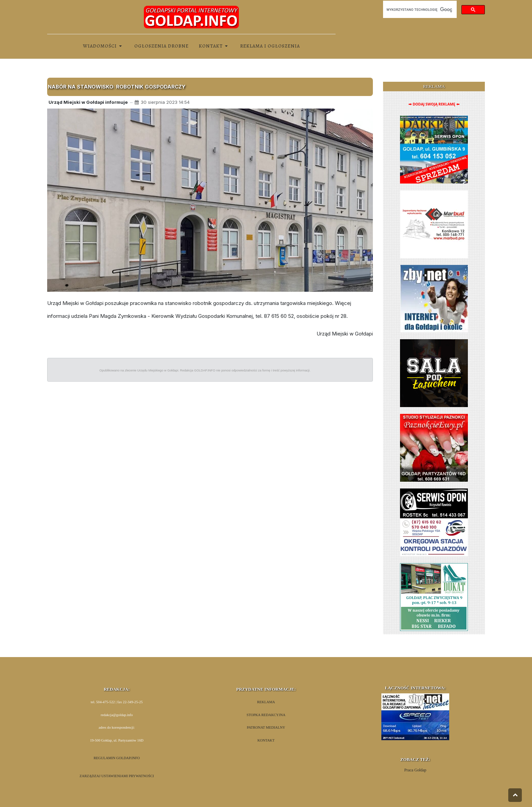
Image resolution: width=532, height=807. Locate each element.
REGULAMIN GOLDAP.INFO (117, 758)
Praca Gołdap (415, 770)
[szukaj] (419, 9)
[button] (104, 46)
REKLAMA (266, 702)
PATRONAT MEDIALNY (266, 727)
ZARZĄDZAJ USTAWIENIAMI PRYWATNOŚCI (117, 776)
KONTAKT (266, 740)
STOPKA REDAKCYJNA (266, 715)
